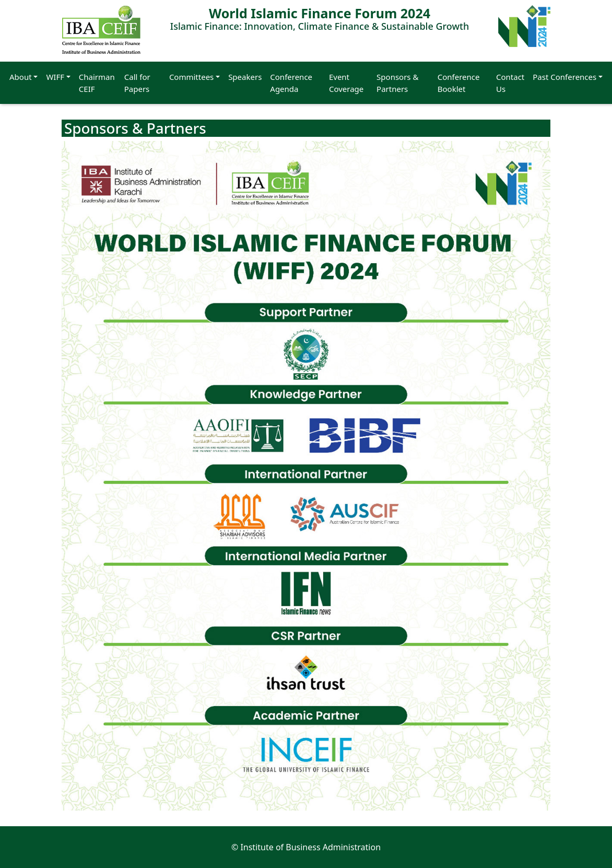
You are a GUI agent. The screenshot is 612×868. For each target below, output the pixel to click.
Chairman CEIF (97, 83)
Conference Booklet (459, 83)
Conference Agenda (291, 83)
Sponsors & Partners (397, 83)
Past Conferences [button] (564, 77)
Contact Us (510, 83)
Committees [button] (191, 77)
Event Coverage (346, 83)
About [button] (21, 77)
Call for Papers (137, 83)
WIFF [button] (55, 77)
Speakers (245, 77)
